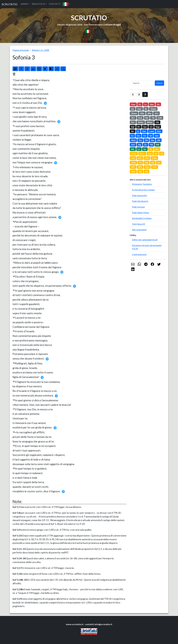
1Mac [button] (141, 122)
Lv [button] (146, 104)
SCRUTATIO (10, 4)
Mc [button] (133, 149)
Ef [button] (156, 154)
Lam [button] (152, 131)
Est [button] (133, 122)
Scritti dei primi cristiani (143, 190)
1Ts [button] (140, 158)
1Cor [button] (134, 154)
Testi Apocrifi (139, 224)
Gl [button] (151, 136)
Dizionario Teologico (142, 184)
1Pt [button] (133, 167)
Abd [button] (133, 140)
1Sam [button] (153, 109)
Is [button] (138, 131)
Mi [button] (146, 140)
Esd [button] (140, 118)
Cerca (159, 83)
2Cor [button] (142, 154)
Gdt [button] (160, 118)
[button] (66, 4)
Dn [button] (138, 136)
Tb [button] (153, 118)
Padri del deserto (140, 201)
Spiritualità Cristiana (142, 218)
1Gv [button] (147, 167)
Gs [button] (133, 109)
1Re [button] (142, 113)
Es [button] (140, 104)
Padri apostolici (139, 195)
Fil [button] (162, 154)
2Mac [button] (150, 122)
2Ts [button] (147, 158)
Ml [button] (152, 145)
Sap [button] (158, 127)
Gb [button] (157, 122)
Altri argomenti (139, 230)
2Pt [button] (140, 167)
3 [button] (145, 94)
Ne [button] (147, 118)
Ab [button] (159, 140)
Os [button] (145, 136)
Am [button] (157, 136)
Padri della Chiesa (140, 212)
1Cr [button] (157, 113)
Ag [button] (139, 145)
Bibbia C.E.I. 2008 (41, 50)
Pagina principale (21, 50)
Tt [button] (140, 162)
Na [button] (152, 140)
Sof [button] (133, 145)
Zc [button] (146, 145)
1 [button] (133, 94)
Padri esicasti (138, 207)
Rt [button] (146, 109)
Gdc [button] (139, 109)
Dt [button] (158, 104)
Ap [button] (147, 171)
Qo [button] (145, 127)
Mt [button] (158, 145)
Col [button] (133, 158)
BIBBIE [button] (24, 4)
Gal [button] (150, 154)
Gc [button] (159, 162)
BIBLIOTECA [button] (38, 4)
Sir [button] (133, 131)
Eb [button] (153, 162)
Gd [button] (140, 171)
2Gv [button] (155, 167)
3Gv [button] (133, 171)
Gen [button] (133, 104)
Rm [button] (157, 149)
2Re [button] (149, 113)
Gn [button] (140, 140)
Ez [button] (132, 136)
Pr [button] (139, 127)
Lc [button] (139, 149)
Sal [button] (133, 127)
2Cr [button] (133, 118)
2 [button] (139, 94)
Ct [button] (151, 127)
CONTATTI (55, 4)
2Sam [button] (134, 113)
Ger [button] (144, 131)
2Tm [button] (133, 162)
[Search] (143, 83)
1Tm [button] (154, 158)
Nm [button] (152, 104)
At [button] (151, 149)
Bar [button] (159, 131)
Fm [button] (147, 162)
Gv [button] (145, 149)
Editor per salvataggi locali (145, 240)
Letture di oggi (112, 25)
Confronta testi (139, 254)
